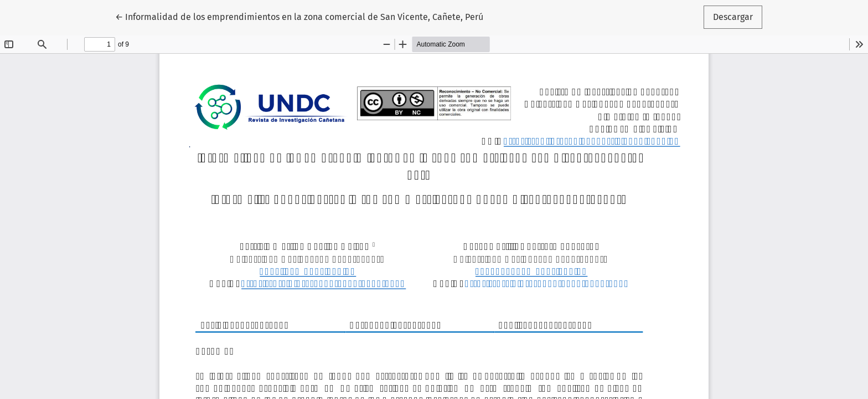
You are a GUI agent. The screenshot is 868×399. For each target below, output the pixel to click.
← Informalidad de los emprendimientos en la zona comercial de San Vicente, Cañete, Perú (299, 16)
